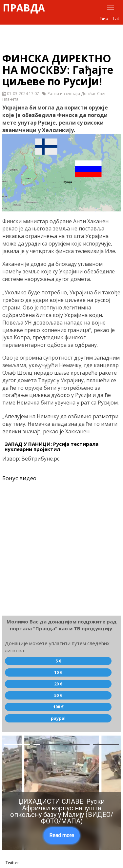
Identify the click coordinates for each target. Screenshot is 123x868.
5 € (58, 661)
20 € (58, 684)
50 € (58, 695)
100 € (58, 707)
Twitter (12, 862)
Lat (116, 18)
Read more (62, 835)
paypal (58, 718)
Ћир (104, 18)
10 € (58, 672)
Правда (24, 8)
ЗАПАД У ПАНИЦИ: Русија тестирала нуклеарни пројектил (51, 447)
